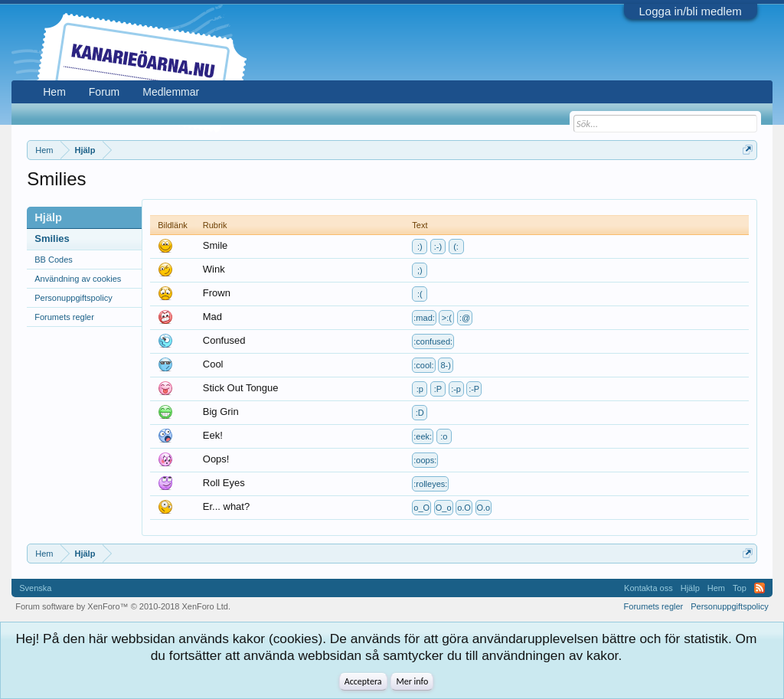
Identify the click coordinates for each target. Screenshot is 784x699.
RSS (759, 588)
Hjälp (690, 588)
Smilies (52, 238)
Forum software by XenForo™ (123, 606)
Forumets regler (64, 317)
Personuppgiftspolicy (73, 298)
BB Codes (54, 260)
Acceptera (363, 681)
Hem (54, 92)
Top (740, 588)
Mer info (412, 681)
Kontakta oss (648, 588)
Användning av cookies (78, 279)
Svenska (35, 588)
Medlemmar (171, 92)
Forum (104, 92)
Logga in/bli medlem (691, 11)
